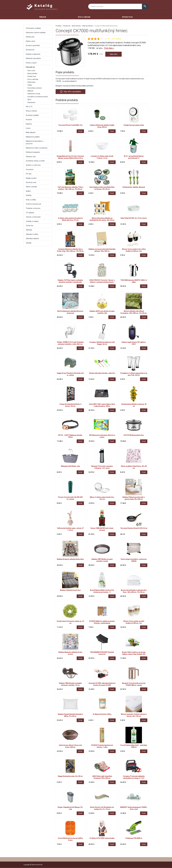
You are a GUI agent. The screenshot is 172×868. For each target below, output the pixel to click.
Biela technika (76, 26)
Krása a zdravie (31, 111)
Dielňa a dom (31, 41)
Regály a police (31, 178)
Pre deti (29, 174)
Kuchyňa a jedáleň (32, 115)
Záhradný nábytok (32, 239)
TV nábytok (30, 213)
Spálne (28, 191)
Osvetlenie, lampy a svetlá (35, 161)
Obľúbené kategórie (33, 152)
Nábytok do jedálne (33, 137)
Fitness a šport (31, 63)
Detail (80, 131)
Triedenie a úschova (33, 208)
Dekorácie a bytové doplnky (36, 33)
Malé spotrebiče (88, 26)
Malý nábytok (31, 132)
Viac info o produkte (70, 92)
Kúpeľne (29, 124)
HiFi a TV (29, 107)
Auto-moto (31, 71)
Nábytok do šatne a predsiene (37, 148)
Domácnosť (30, 50)
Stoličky (29, 195)
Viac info (113, 54)
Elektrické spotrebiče (33, 58)
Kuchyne (29, 120)
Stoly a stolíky (31, 200)
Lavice (28, 128)
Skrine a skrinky (31, 187)
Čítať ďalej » (109, 48)
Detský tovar (127, 17)
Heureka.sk (67, 26)
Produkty (58, 26)
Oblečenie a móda (34, 94)
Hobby (30, 85)
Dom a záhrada (84, 17)
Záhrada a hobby (32, 234)
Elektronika (31, 82)
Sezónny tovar (31, 182)
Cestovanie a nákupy (33, 28)
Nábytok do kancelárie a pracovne (34, 142)
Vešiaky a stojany (32, 221)
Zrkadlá (29, 243)
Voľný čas (30, 226)
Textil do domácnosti (33, 204)
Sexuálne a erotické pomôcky (38, 97)
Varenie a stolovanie (33, 217)
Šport (29, 99)
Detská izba (30, 37)
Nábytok (43, 17)
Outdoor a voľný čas (33, 165)
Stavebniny (31, 102)
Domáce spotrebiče (33, 45)
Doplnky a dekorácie (33, 54)
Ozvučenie (30, 169)
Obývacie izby (31, 157)
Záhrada (29, 230)
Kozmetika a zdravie (35, 88)
